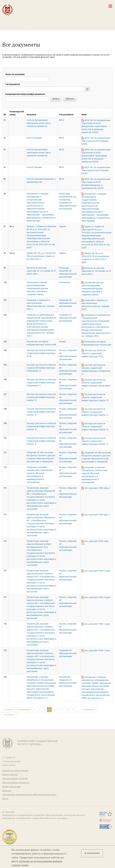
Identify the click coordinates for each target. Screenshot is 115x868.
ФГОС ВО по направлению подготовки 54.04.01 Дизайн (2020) (96, 141)
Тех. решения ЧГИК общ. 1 (97, 515)
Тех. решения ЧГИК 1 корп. (97, 651)
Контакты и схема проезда (35, 11)
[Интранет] (89, 6)
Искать (56, 99)
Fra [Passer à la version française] (97, 10)
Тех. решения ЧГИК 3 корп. (97, 597)
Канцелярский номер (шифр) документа (25, 94)
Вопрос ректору (10, 775)
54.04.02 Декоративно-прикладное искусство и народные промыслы (39, 123)
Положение (65, 200)
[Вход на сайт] (91, 6)
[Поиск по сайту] (83, 6)
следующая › (89, 710)
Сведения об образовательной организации (37, 7)
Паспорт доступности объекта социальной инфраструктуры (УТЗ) (41, 353)
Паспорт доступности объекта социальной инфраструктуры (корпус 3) (41, 412)
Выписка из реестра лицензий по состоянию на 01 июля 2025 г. (41, 271)
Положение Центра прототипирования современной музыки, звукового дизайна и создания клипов (92, 289)
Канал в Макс (9, 765)
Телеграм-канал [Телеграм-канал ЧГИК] (13, 761)
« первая (9, 710)
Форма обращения (11, 787)
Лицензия (64, 268)
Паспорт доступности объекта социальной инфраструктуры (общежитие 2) (41, 368)
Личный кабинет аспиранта (35, 19)
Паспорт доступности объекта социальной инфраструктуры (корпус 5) (41, 397)
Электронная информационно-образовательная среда (37, 23)
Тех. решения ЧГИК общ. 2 (97, 488)
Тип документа (13, 84)
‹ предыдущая (24, 710)
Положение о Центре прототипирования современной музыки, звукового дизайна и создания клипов (37, 288)
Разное (63, 342)
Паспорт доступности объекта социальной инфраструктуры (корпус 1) (41, 441)
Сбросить (70, 99)
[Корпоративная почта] (86, 6)
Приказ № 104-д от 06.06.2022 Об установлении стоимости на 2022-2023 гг (41, 256)
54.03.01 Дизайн (34, 167)
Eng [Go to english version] (79, 10)
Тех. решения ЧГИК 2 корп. (97, 624)
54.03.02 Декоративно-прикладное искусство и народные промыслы (39, 153)
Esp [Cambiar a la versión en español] (88, 10)
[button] (81, 6)
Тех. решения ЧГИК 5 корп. (97, 571)
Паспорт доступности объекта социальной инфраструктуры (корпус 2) (41, 426)
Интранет (7, 791)
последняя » (10, 715)
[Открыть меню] (110, 8)
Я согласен (92, 853)
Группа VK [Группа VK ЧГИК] (10, 758)
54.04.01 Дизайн (34, 138)
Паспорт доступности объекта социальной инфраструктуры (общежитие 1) (41, 383)
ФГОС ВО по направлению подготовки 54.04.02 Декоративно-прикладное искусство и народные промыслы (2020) (96, 126)
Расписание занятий (32, 13)
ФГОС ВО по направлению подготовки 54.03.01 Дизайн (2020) (96, 171)
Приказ (63, 226)
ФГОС (62, 120)
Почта (5, 799)
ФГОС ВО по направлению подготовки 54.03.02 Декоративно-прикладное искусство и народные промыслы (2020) (96, 156)
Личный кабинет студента (34, 16)
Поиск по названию (15, 74)
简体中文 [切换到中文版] (88, 13)
